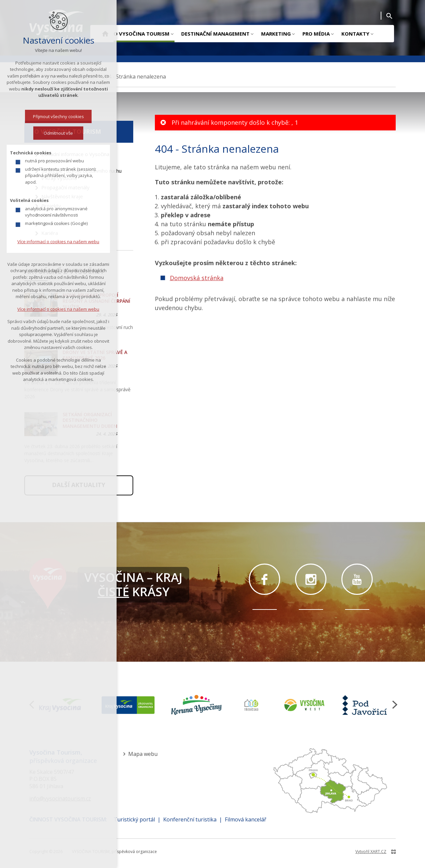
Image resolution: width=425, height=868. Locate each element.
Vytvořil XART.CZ (371, 852)
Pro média (316, 34)
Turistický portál (134, 819)
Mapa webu (143, 754)
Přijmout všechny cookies (37, 116)
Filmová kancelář (246, 819)
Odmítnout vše (38, 133)
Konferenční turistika (190, 819)
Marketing (276, 34)
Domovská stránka (197, 278)
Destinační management (215, 34)
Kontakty (355, 34)
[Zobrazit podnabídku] (172, 34)
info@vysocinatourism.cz (60, 798)
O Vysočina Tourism (142, 34)
